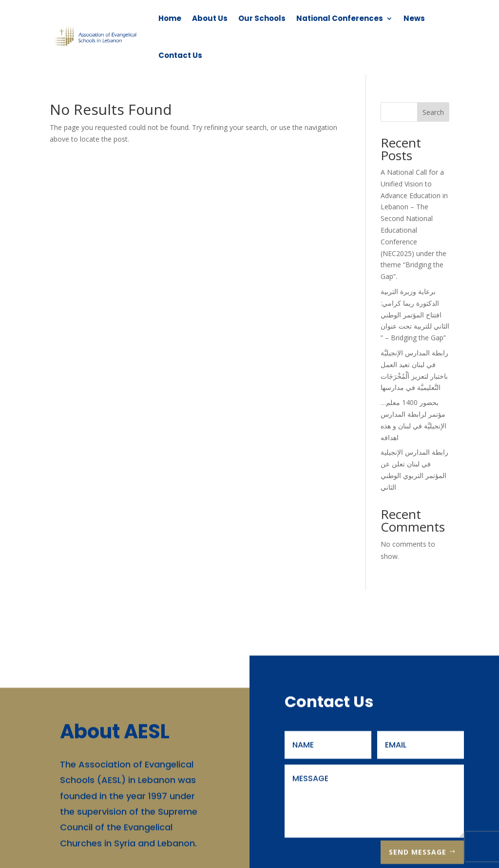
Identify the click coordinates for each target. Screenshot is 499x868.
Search (433, 112)
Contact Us (180, 55)
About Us (210, 18)
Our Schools (262, 18)
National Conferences (340, 18)
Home (170, 18)
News (414, 18)
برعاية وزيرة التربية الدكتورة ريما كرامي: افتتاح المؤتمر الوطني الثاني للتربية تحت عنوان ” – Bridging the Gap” (415, 314)
